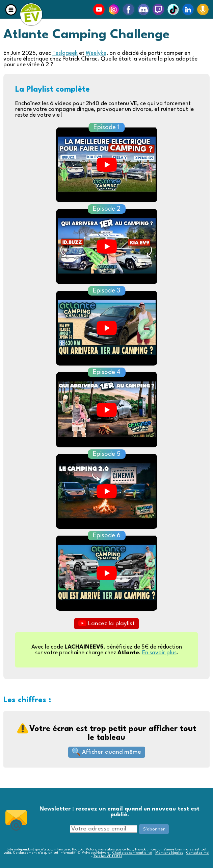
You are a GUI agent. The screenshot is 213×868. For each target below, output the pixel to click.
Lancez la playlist (106, 623)
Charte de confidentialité (132, 853)
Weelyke (96, 53)
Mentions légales (169, 853)
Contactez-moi (198, 853)
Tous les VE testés (108, 856)
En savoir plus (159, 653)
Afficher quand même (107, 752)
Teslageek (65, 53)
